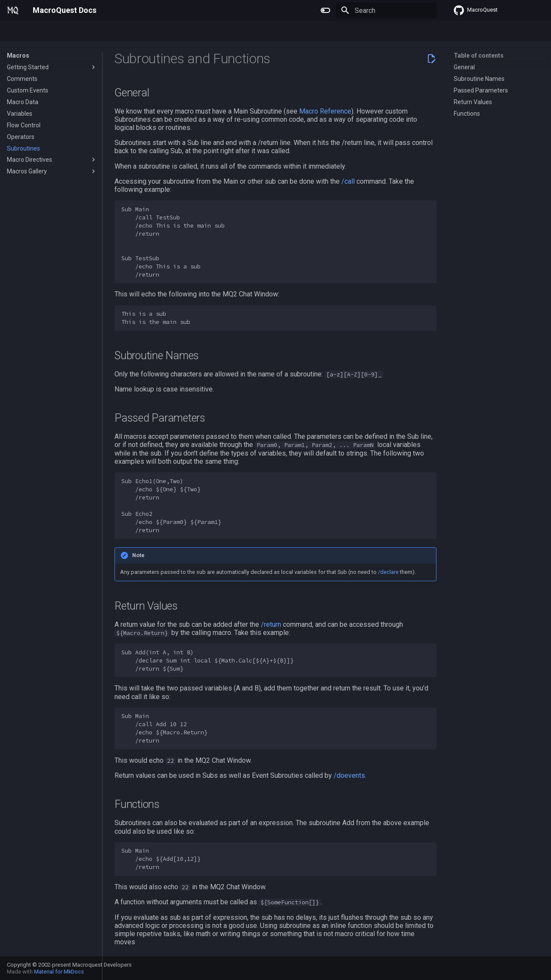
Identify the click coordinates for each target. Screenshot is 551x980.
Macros (74, 31)
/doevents (349, 775)
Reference (129, 31)
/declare (388, 572)
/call (348, 181)
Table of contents (479, 55)
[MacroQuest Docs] (13, 10)
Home (15, 31)
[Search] (386, 10)
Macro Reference (325, 111)
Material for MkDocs (59, 972)
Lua (99, 31)
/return (271, 624)
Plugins (43, 31)
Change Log (170, 31)
